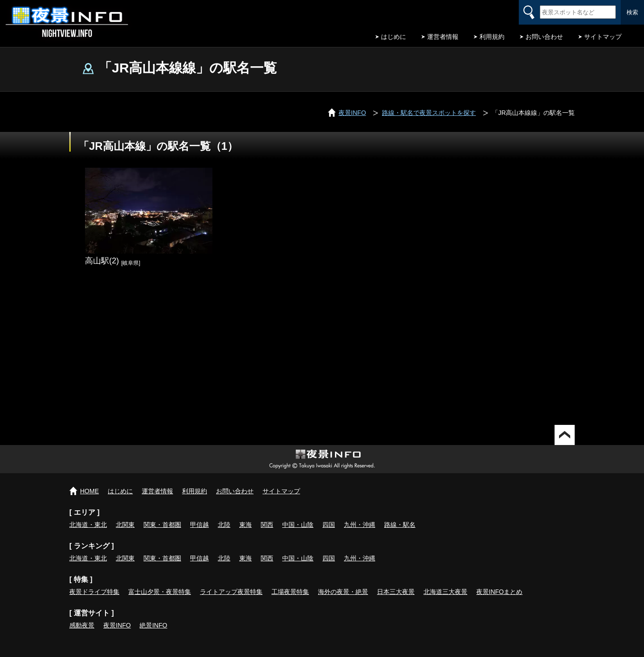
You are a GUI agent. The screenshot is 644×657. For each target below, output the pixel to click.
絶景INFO (153, 625)
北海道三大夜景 (445, 592)
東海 (246, 525)
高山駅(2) (102, 261)
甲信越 (199, 525)
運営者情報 (443, 37)
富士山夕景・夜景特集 (160, 592)
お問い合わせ (544, 37)
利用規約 (492, 37)
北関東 (125, 525)
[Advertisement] (322, 349)
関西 (267, 525)
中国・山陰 (298, 525)
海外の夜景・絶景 (343, 592)
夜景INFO (117, 625)
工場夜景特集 (290, 592)
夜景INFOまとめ (499, 592)
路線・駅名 (400, 525)
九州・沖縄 (360, 525)
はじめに (394, 37)
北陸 (224, 525)
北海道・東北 (88, 525)
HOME (89, 491)
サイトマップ (603, 37)
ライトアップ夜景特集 (231, 592)
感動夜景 (82, 625)
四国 (329, 525)
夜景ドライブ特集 (94, 592)
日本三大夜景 (396, 592)
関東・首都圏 (162, 525)
